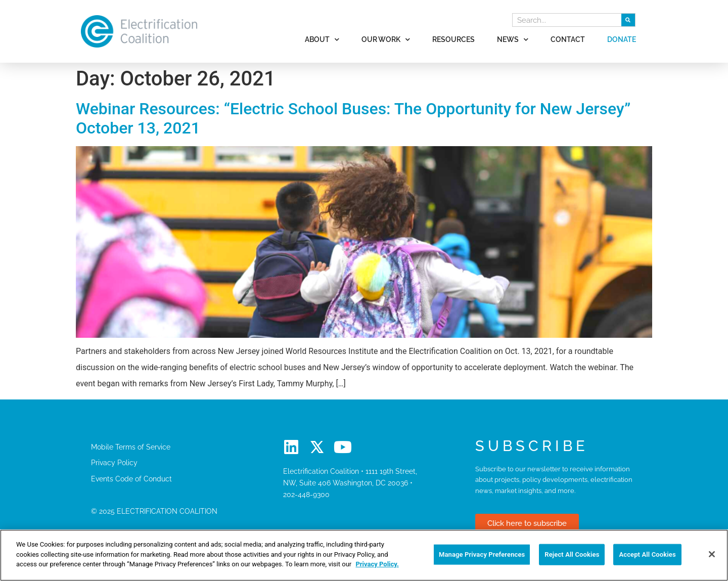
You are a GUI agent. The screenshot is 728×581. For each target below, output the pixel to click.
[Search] (628, 20)
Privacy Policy (114, 462)
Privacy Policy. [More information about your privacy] (377, 564)
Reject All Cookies (572, 554)
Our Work (386, 39)
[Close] (712, 554)
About (322, 39)
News (513, 39)
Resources (453, 39)
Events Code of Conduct (131, 479)
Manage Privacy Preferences (482, 554)
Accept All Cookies (647, 554)
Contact (568, 39)
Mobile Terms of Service (131, 447)
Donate (622, 39)
